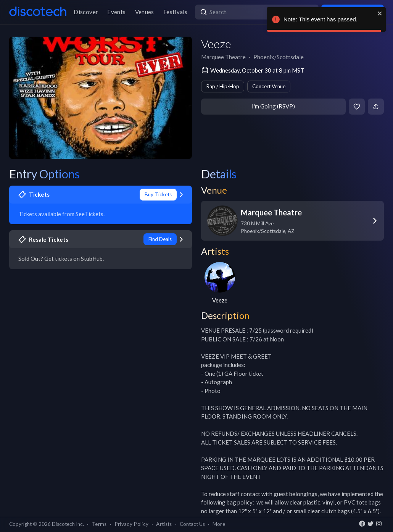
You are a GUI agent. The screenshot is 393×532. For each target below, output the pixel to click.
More (219, 524)
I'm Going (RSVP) (273, 106)
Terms (99, 524)
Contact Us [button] (192, 524)
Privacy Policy (132, 524)
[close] (380, 13)
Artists (164, 524)
